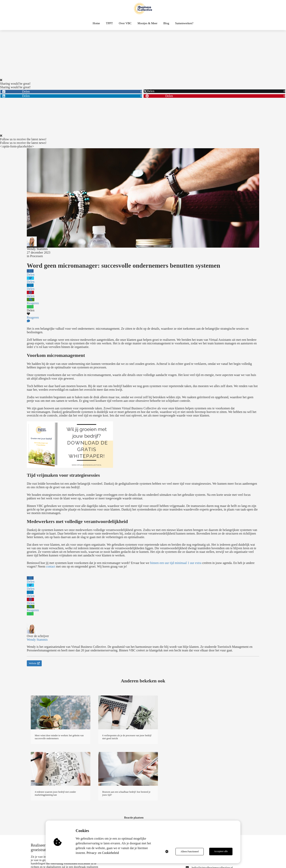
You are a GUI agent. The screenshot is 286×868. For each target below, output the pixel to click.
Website (34, 663)
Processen (36, 256)
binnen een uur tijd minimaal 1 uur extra (176, 563)
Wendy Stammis (37, 249)
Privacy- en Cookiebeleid (103, 853)
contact (51, 566)
